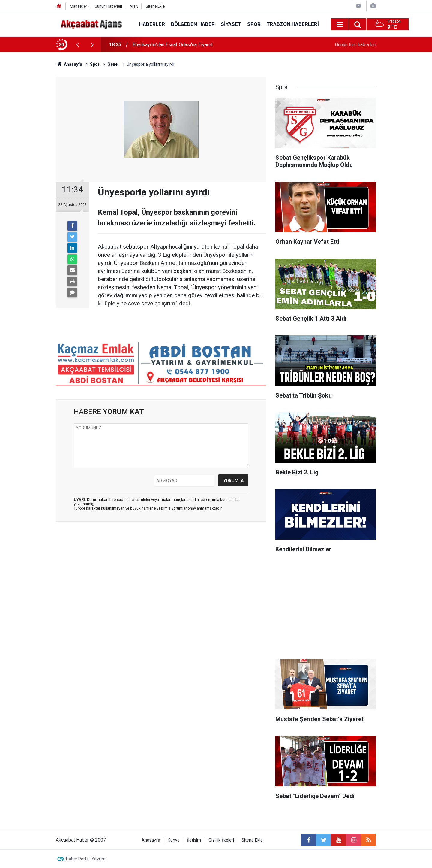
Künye (174, 840)
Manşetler (78, 6)
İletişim (194, 840)
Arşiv (134, 6)
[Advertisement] (27, 158)
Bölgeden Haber (193, 24)
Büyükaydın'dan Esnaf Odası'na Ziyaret (173, 45)
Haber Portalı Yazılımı (86, 859)
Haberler (152, 24)
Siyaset (231, 24)
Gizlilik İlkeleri (221, 840)
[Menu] (340, 25)
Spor (254, 24)
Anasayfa (151, 840)
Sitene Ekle (155, 6)
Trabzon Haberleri (293, 24)
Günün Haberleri (108, 6)
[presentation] (77, 45)
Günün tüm (356, 45)
